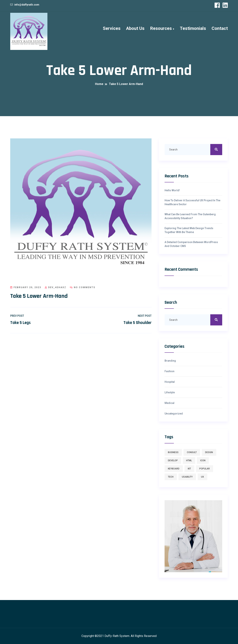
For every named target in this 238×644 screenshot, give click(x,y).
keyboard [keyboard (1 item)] (174, 469)
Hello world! (172, 190)
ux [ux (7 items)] (202, 477)
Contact (220, 28)
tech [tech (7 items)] (171, 477)
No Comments (83, 287)
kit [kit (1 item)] (189, 469)
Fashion (169, 371)
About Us (135, 28)
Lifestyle (170, 392)
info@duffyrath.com (27, 5)
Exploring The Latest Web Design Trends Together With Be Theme (189, 230)
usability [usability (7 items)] (187, 477)
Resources (161, 28)
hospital (170, 382)
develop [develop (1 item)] (173, 461)
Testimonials (193, 28)
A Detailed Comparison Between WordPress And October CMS (191, 244)
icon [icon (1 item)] (203, 461)
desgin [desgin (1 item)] (209, 452)
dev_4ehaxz (56, 287)
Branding (170, 361)
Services (112, 28)
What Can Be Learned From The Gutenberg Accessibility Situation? (190, 216)
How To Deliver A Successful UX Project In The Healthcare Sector (192, 202)
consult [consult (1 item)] (192, 452)
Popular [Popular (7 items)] (205, 469)
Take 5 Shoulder (138, 323)
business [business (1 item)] (173, 452)
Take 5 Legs (20, 323)
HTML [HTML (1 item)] (189, 461)
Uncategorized (174, 414)
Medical (169, 403)
